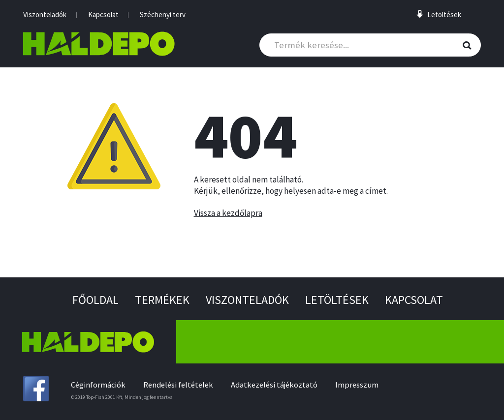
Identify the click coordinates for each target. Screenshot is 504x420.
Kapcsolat (103, 15)
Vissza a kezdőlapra (228, 213)
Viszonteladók (45, 15)
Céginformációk (98, 385)
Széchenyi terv (163, 15)
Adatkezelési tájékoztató (274, 385)
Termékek (162, 300)
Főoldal (95, 300)
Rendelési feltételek (178, 385)
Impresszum (357, 385)
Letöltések (337, 300)
